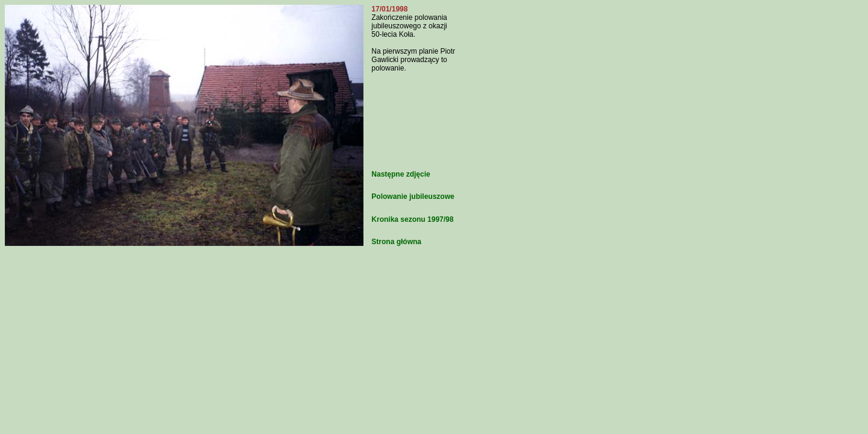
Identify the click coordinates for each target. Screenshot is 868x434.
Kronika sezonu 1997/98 (412, 219)
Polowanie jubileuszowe (413, 197)
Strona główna (396, 242)
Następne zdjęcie (401, 174)
